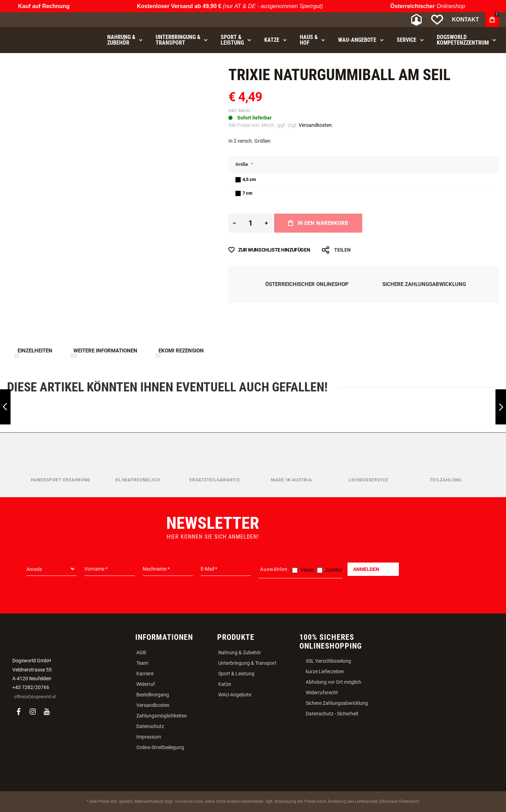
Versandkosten (153, 705)
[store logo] (44, 20)
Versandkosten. (316, 125)
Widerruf (146, 684)
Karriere (145, 674)
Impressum (149, 737)
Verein (307, 570)
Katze (225, 684)
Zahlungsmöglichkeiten (162, 716)
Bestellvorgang (153, 695)
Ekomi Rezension (181, 351)
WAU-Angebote (235, 695)
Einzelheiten (35, 351)
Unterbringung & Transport (247, 663)
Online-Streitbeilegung (160, 747)
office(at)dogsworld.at (35, 697)
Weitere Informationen (105, 351)
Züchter (334, 570)
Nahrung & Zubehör (240, 652)
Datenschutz (150, 726)
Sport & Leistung (236, 674)
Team (142, 663)
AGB (141, 652)
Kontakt (465, 20)
